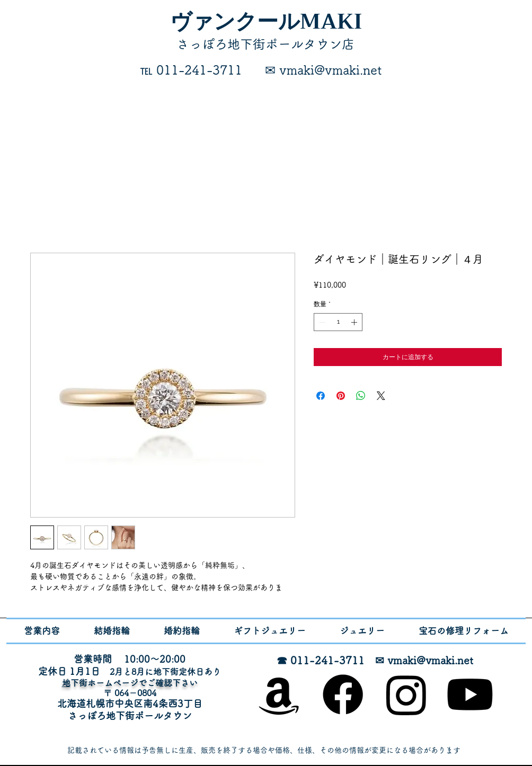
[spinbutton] (338, 322)
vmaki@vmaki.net (430, 660)
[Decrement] (321, 322)
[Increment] (355, 322)
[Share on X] (381, 396)
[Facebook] (343, 694)
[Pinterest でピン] (341, 396)
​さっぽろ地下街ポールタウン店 (265, 44)
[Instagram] (406, 694)
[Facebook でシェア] (321, 396)
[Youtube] (470, 694)
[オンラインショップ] (279, 694)
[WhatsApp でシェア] (361, 396)
